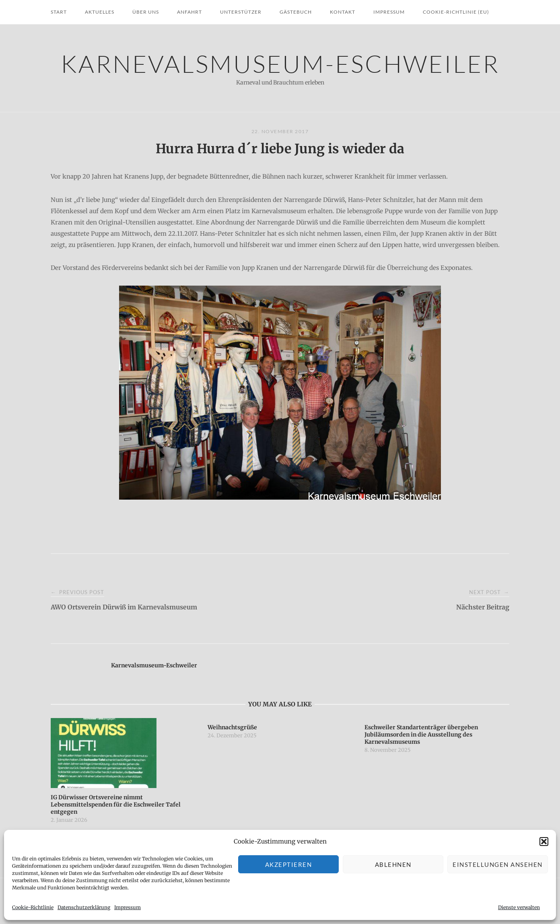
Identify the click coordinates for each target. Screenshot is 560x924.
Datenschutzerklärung (84, 907)
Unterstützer (241, 12)
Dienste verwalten (519, 907)
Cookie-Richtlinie (33, 907)
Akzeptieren (289, 864)
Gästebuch (296, 12)
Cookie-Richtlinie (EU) (456, 12)
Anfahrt (189, 12)
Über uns (146, 12)
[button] (544, 842)
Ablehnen (393, 864)
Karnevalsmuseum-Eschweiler (280, 63)
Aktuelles (100, 12)
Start (59, 12)
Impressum (128, 907)
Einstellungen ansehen (498, 864)
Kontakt (343, 12)
